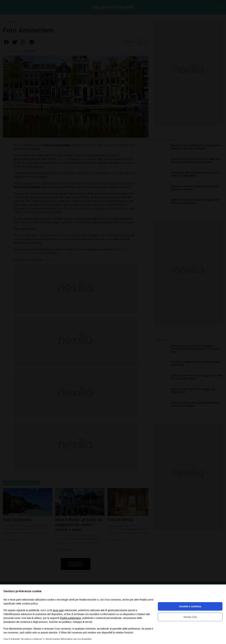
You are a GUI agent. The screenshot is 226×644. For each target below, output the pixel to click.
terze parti (58, 610)
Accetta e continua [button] (190, 606)
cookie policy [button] (30, 603)
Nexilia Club (190, 617)
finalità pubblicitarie (71, 618)
